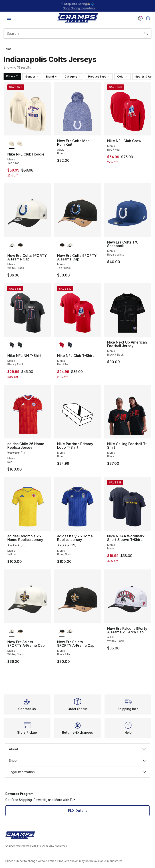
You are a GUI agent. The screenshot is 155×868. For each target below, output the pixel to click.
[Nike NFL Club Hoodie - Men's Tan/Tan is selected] (12, 144)
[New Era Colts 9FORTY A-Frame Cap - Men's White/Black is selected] (12, 245)
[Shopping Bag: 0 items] (148, 18)
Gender (32, 77)
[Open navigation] (9, 18)
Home (7, 49)
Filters (12, 76)
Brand (51, 77)
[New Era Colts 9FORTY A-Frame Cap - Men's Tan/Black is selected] (62, 245)
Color (122, 77)
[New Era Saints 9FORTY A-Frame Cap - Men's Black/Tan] (20, 632)
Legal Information (77, 772)
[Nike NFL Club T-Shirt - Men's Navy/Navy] (70, 345)
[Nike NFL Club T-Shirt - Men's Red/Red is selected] (62, 345)
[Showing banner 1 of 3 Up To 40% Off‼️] (78, 6)
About (77, 749)
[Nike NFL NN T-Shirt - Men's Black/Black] (20, 345)
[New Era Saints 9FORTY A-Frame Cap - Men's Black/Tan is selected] (62, 632)
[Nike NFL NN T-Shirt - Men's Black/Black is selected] (12, 345)
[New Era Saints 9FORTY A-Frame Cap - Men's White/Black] (70, 632)
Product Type (99, 77)
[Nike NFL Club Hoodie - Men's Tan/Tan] (20, 144)
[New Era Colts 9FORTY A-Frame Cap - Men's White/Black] (70, 245)
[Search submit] (146, 33)
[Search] (77, 33)
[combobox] (77, 33)
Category (72, 77)
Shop (77, 761)
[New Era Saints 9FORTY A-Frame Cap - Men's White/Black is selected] (12, 632)
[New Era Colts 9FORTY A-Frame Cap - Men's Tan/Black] (20, 245)
